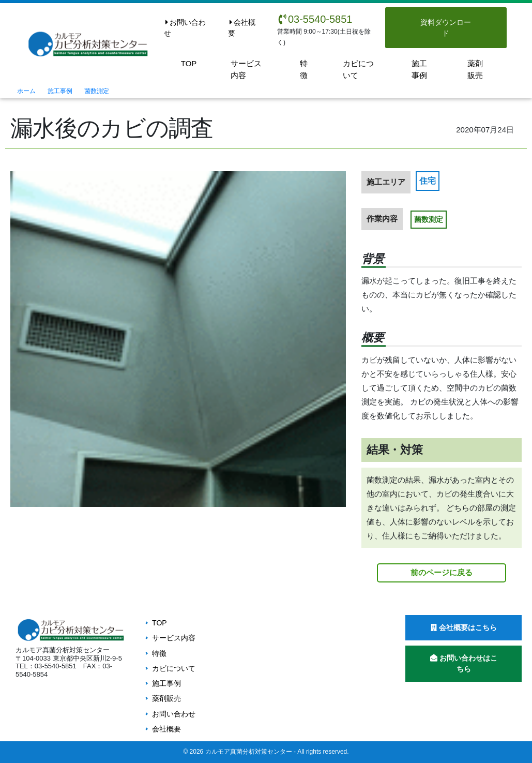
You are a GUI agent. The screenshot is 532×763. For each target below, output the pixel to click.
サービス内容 (174, 638)
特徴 (304, 69)
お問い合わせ (185, 28)
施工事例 (419, 69)
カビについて (358, 69)
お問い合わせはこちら (464, 663)
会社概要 (242, 28)
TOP (189, 63)
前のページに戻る (442, 572)
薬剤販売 (475, 69)
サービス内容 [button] (246, 69)
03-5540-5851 (315, 19)
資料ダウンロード (446, 28)
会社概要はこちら (464, 627)
